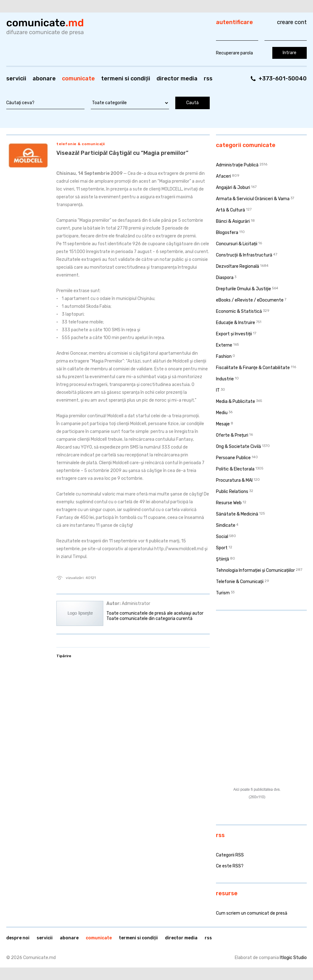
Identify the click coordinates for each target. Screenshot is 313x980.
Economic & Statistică (239, 311)
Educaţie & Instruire (236, 323)
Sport (222, 548)
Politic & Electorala (235, 469)
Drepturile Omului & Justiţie (244, 289)
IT (218, 390)
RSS (208, 79)
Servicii (16, 79)
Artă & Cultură (231, 210)
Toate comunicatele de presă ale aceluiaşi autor (155, 613)
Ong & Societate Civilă (239, 447)
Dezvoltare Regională (238, 266)
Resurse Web (229, 503)
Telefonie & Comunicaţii (81, 144)
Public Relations (232, 492)
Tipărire (64, 656)
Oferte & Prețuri (232, 435)
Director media (177, 79)
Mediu (222, 413)
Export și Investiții (234, 334)
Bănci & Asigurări (233, 221)
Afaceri (223, 176)
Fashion (224, 356)
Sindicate (226, 525)
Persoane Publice (233, 458)
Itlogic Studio (293, 958)
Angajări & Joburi (233, 188)
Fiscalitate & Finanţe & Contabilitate (253, 368)
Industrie (225, 379)
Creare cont (292, 22)
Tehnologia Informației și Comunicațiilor (255, 570)
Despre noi (18, 938)
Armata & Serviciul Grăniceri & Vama (253, 199)
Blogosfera (227, 233)
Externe (224, 345)
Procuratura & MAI (234, 480)
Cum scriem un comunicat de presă (252, 913)
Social (222, 537)
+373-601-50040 (283, 79)
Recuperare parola (234, 53)
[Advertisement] (255, 656)
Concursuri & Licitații (237, 244)
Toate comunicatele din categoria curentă (149, 619)
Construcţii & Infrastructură (244, 255)
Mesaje (223, 424)
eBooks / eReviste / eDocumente (250, 300)
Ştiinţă (223, 559)
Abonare (44, 79)
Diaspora (225, 278)
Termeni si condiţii (126, 79)
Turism (223, 593)
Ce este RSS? (230, 866)
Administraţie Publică (237, 165)
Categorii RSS (230, 855)
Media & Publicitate (236, 401)
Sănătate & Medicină (237, 514)
